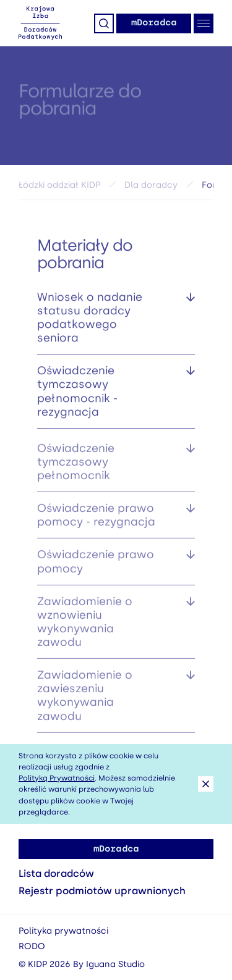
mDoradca (154, 23)
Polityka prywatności (63, 931)
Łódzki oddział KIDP (59, 187)
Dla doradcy (151, 187)
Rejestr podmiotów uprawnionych (102, 891)
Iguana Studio (115, 964)
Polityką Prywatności (57, 778)
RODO (32, 946)
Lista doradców (56, 873)
